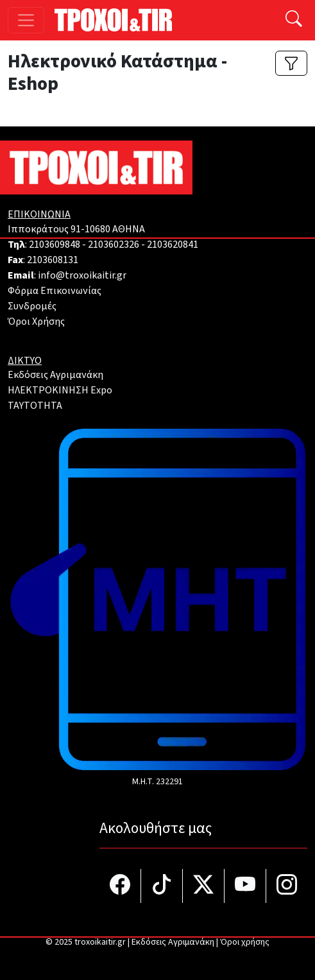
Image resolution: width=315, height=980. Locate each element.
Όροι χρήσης (245, 942)
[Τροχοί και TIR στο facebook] (120, 886)
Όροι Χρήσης (36, 322)
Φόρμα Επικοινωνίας (55, 291)
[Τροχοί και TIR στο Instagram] (287, 886)
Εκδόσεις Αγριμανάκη (55, 375)
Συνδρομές (32, 306)
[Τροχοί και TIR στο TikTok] (162, 886)
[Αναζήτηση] (294, 20)
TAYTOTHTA (35, 406)
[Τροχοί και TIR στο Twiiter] (204, 886)
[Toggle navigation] (26, 20)
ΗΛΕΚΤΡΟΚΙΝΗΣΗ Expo (60, 390)
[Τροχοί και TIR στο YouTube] (245, 886)
